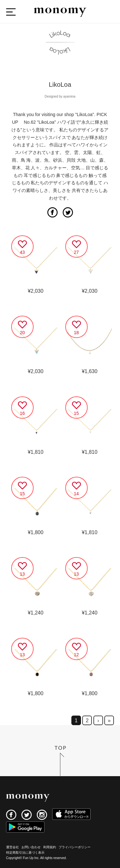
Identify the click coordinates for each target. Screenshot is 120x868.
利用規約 (50, 847)
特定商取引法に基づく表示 (25, 853)
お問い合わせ (31, 847)
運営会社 (12, 847)
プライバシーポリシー (75, 847)
